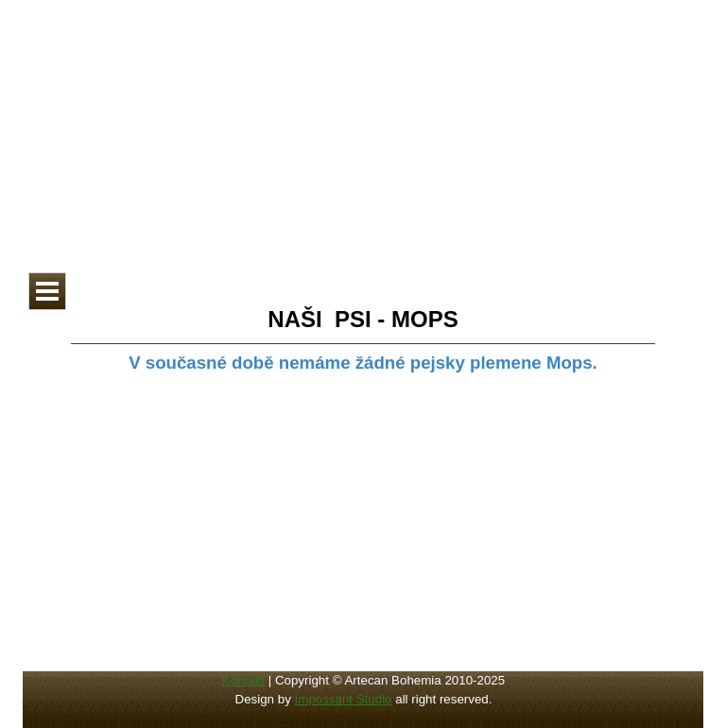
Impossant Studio (344, 699)
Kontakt (243, 680)
